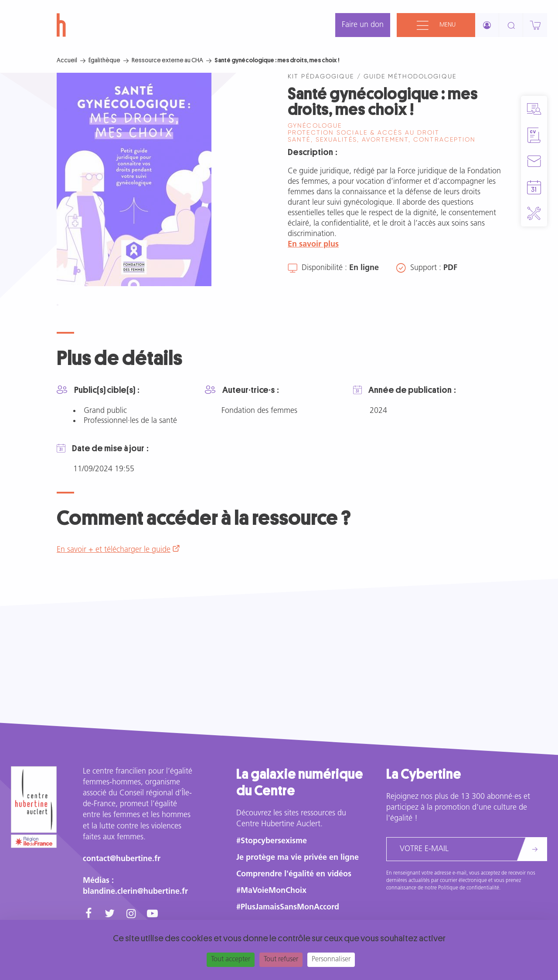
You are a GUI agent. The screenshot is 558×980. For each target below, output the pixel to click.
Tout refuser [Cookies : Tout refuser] (281, 960)
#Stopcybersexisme (272, 841)
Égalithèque (104, 60)
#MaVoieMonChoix (271, 891)
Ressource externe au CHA (167, 60)
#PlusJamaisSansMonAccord (288, 907)
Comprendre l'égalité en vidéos (294, 874)
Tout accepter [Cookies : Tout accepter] (231, 960)
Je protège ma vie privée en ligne (298, 858)
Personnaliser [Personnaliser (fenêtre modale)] (331, 960)
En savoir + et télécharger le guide (114, 550)
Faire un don (363, 25)
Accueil (67, 60)
